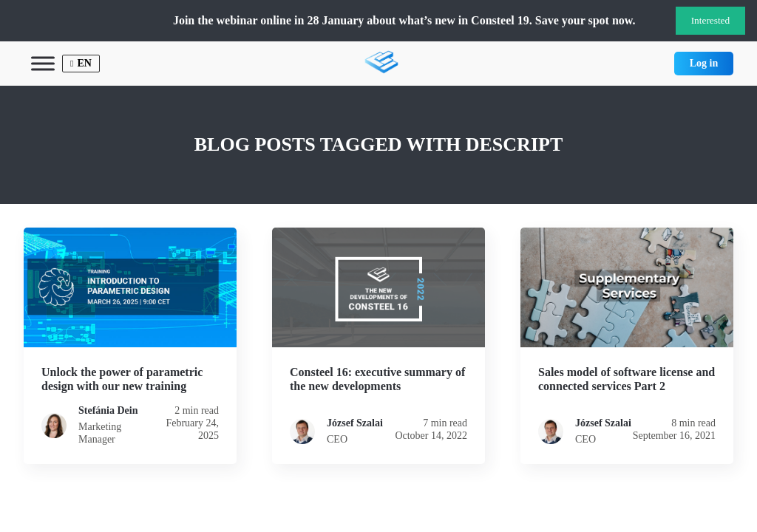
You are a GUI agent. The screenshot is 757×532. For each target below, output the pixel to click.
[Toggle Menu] (43, 63)
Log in (704, 63)
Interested (711, 20)
